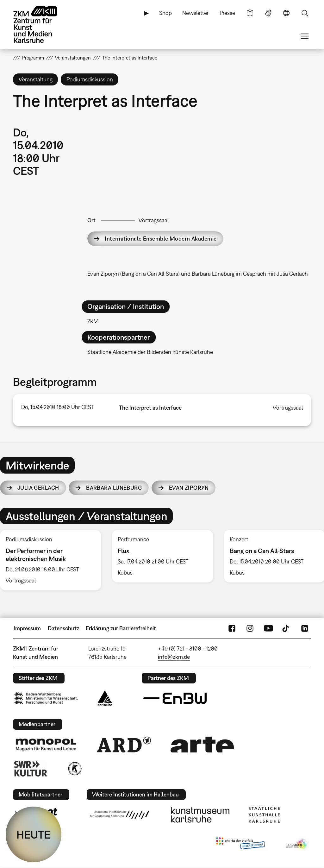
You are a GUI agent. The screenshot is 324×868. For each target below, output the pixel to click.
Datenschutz (63, 628)
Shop (165, 13)
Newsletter (196, 13)
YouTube (268, 628)
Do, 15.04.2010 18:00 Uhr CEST (57, 407)
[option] (162, 556)
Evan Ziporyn (189, 488)
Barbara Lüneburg (114, 488)
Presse (227, 13)
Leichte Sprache (250, 13)
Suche (305, 13)
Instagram (250, 628)
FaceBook (232, 628)
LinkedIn (305, 628)
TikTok (286, 628)
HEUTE (34, 834)
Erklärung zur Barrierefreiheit (121, 628)
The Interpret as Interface (150, 408)
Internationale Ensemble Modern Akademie (161, 239)
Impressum (27, 628)
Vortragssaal (154, 220)
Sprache (286, 13)
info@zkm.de (174, 657)
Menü (305, 36)
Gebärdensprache (268, 13)
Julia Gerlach (38, 488)
